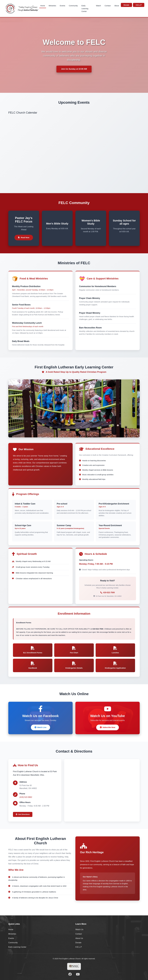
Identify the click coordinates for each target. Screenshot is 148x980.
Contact (108, 6)
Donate (126, 5)
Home (43, 6)
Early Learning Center (85, 8)
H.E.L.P (139, 5)
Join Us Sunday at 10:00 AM (74, 69)
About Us (79, 938)
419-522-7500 (109, 593)
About (117, 6)
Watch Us (79, 929)
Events (62, 6)
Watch (98, 6)
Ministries (52, 6)
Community (73, 6)
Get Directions (23, 814)
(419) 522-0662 (26, 797)
